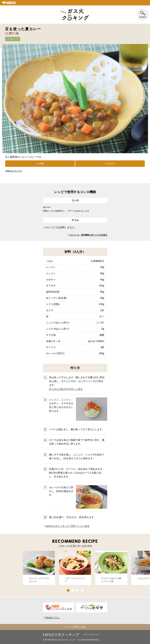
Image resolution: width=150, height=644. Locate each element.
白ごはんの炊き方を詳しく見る (66, 389)
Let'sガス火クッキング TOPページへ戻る (68, 526)
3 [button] (77, 590)
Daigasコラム (52, 618)
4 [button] (82, 590)
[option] (39, 568)
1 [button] (68, 590)
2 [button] (73, 590)
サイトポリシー (93, 634)
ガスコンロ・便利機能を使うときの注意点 (88, 235)
